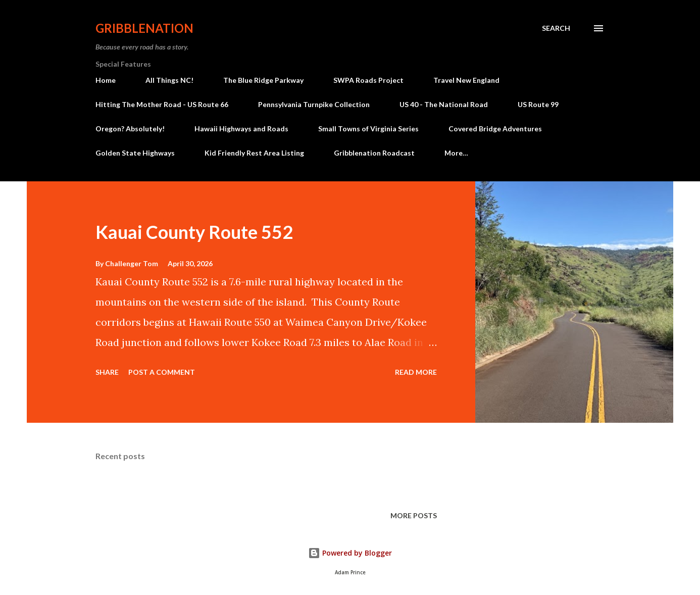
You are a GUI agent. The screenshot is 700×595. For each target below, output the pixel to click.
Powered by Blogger (350, 553)
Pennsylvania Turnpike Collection (314, 104)
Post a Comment (162, 372)
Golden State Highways (135, 153)
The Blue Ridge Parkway (263, 80)
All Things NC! (169, 80)
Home (106, 80)
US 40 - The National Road (444, 104)
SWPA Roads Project (368, 80)
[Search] (556, 28)
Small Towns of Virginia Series (368, 129)
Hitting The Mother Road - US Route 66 (162, 104)
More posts (414, 515)
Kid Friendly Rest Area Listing (254, 153)
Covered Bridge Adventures (495, 129)
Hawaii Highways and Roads (241, 129)
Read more (416, 372)
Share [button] (107, 372)
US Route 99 (538, 104)
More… (456, 153)
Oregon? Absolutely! (130, 129)
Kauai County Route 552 (194, 232)
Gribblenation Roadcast (374, 153)
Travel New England (466, 80)
